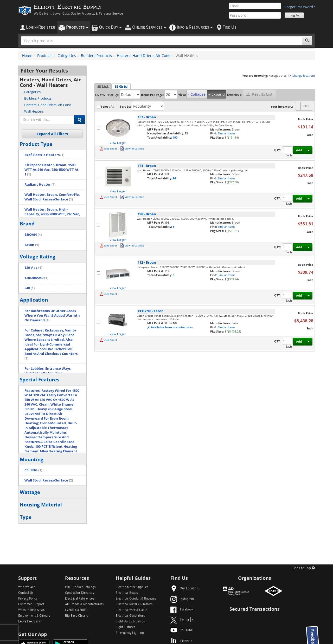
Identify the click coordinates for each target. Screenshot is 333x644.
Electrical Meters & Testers (134, 604)
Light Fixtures (126, 627)
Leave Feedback (29, 622)
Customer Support (31, 604)
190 (175, 137)
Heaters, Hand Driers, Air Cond (144, 56)
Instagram (182, 599)
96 (174, 178)
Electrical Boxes (127, 593)
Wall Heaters (34, 111)
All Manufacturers (84, 604)
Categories (67, 56)
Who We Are (27, 587)
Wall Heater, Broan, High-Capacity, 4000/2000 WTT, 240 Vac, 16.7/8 (52, 214)
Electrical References (80, 599)
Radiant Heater (40, 184)
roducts (77, 27)
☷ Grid (121, 86)
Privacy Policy (28, 599)
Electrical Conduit (136, 599)
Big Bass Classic (76, 616)
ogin (41, 27)
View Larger (118, 143)
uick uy (110, 27)
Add (299, 150)
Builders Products (96, 56)
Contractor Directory (80, 593)
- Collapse (197, 94)
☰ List (103, 86)
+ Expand (217, 94)
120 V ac (33, 268)
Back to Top (304, 568)
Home (27, 56)
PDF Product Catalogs (80, 587)
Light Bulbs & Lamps (130, 622)
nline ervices (149, 27)
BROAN (33, 235)
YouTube (181, 630)
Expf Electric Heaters (44, 155)
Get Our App (33, 634)
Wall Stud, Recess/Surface (49, 480)
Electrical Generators (130, 616)
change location (303, 76)
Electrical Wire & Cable (131, 610)
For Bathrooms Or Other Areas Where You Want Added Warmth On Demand (52, 316)
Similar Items (226, 133)
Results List (260, 94)
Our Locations (185, 589)
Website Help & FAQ (32, 610)
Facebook (182, 610)
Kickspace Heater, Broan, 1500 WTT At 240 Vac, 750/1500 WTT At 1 (52, 170)
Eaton (32, 245)
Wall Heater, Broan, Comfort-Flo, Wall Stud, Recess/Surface (52, 197)
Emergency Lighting (130, 633)
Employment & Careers (34, 616)
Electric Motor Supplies (132, 587)
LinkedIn (181, 641)
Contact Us (26, 593)
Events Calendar (76, 610)
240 (30, 288)
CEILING (33, 470)
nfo (195, 27)
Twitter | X (182, 620)
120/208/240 (36, 278)
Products (45, 56)
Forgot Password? (300, 7)
